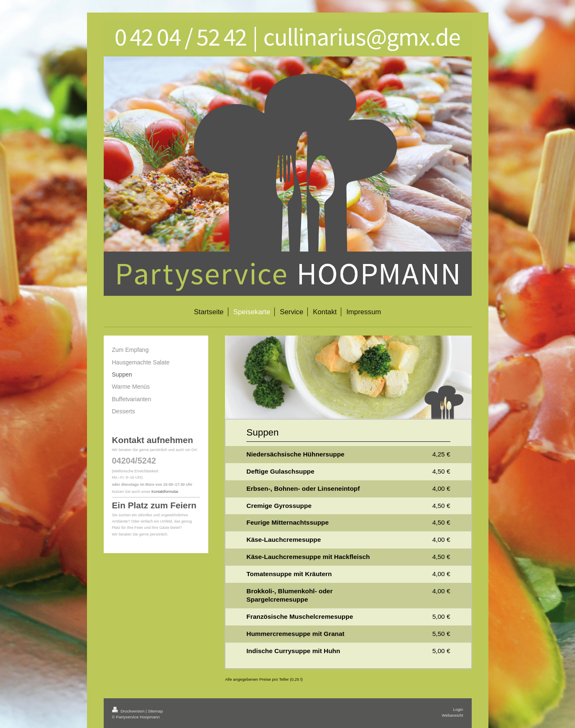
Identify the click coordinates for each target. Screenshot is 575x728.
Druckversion (129, 711)
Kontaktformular (165, 492)
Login (458, 709)
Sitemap (155, 711)
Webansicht (452, 715)
